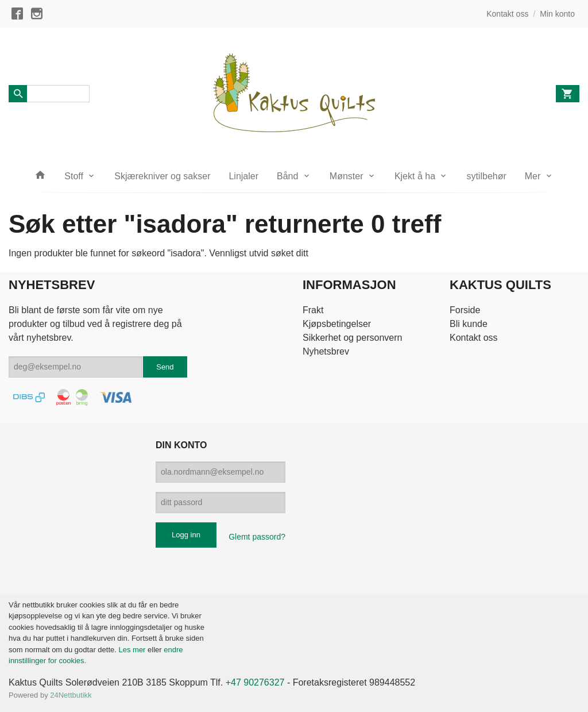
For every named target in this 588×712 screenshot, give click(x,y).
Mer (533, 176)
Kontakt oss (474, 338)
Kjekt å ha (415, 176)
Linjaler (243, 176)
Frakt (313, 310)
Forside (465, 310)
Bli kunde (469, 324)
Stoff (74, 176)
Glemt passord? (257, 537)
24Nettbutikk (71, 695)
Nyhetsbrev (326, 351)
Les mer (133, 650)
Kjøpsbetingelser (337, 324)
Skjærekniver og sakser (162, 176)
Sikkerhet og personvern (352, 338)
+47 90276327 (255, 682)
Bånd (287, 176)
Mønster (347, 176)
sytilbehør (486, 176)
